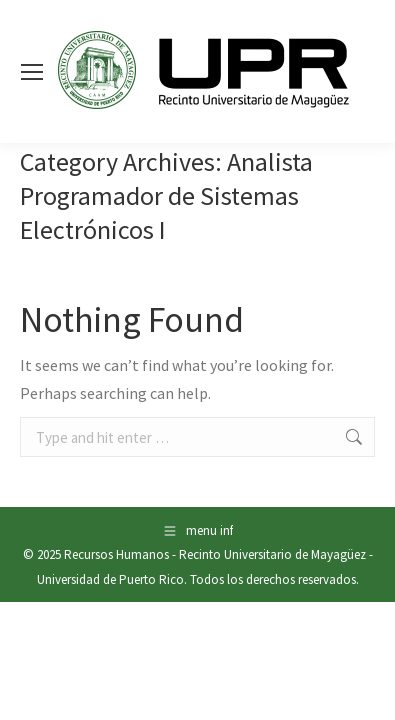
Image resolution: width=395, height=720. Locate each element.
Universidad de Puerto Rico (110, 579)
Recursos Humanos (116, 554)
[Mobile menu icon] (32, 72)
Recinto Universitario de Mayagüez (272, 554)
